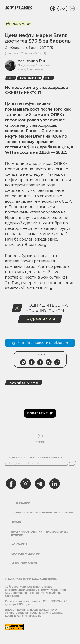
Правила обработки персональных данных (39, 533)
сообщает (15, 131)
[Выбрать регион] (52, 9)
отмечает (14, 245)
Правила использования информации (43, 513)
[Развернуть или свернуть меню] (72, 9)
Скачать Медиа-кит (27, 554)
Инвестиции (18, 24)
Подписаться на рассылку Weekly (35, 458)
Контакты (19, 544)
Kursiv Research (24, 563)
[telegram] (40, 484)
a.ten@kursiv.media (30, 69)
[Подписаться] (72, 463)
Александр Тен (31, 61)
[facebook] (11, 484)
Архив (16, 522)
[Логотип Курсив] (19, 8)
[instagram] (26, 484)
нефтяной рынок (30, 78)
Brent (11, 78)
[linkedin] (54, 484)
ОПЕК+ (49, 78)
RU (62, 9)
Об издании (21, 503)
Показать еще (40, 413)
